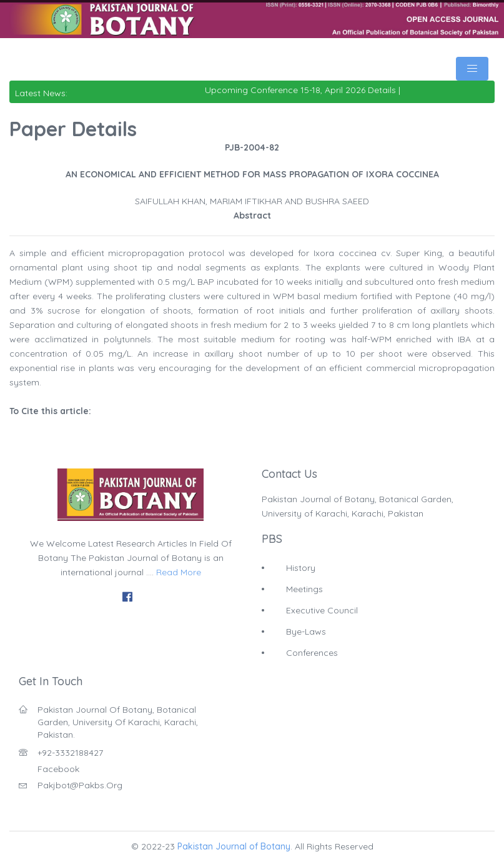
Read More (179, 572)
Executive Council (322, 610)
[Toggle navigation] (472, 69)
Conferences (312, 653)
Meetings (304, 589)
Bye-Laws (306, 632)
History (301, 568)
